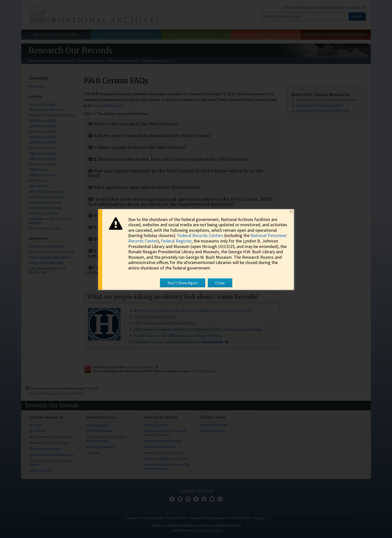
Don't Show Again (183, 283)
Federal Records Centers (200, 235)
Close (220, 283)
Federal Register (176, 241)
